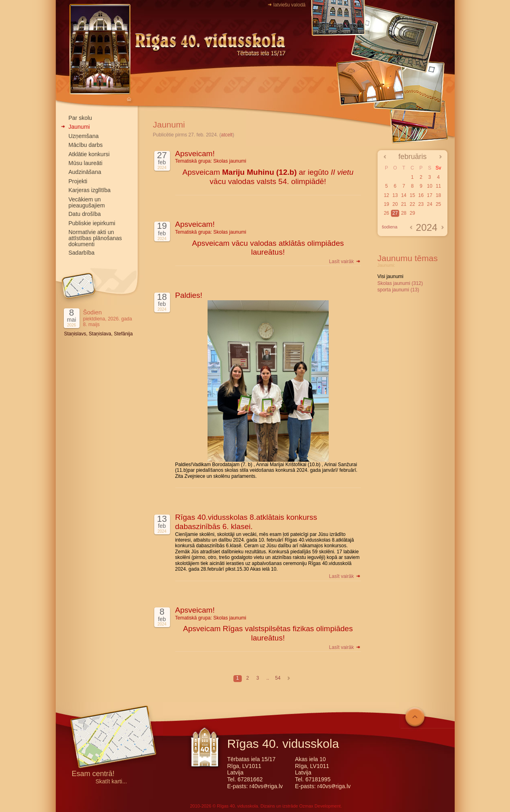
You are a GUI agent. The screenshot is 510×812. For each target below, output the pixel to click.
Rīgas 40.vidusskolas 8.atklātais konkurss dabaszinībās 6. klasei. (246, 522)
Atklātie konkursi (89, 154)
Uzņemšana (84, 136)
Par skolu (80, 118)
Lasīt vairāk (345, 262)
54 (278, 678)
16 (421, 195)
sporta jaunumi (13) (398, 290)
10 (429, 186)
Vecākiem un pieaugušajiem (87, 202)
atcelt (227, 135)
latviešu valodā (289, 5)
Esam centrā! (93, 774)
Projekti (78, 181)
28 (404, 213)
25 (438, 204)
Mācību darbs (86, 145)
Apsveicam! (195, 154)
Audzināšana (85, 172)
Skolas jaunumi (230, 161)
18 (438, 195)
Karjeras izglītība (90, 190)
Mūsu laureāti (86, 163)
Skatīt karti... (111, 782)
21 (404, 204)
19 (386, 204)
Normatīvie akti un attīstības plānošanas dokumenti (95, 238)
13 (395, 195)
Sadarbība (82, 253)
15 (412, 195)
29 (412, 213)
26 (386, 213)
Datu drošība (85, 214)
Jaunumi (79, 127)
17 (429, 195)
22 (412, 204)
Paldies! (189, 295)
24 (429, 204)
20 (395, 204)
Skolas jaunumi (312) (400, 283)
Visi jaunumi (390, 276)
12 (386, 195)
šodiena (390, 227)
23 (421, 204)
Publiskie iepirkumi (92, 223)
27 (395, 213)
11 (438, 186)
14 (404, 195)
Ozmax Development (320, 806)
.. (268, 678)
